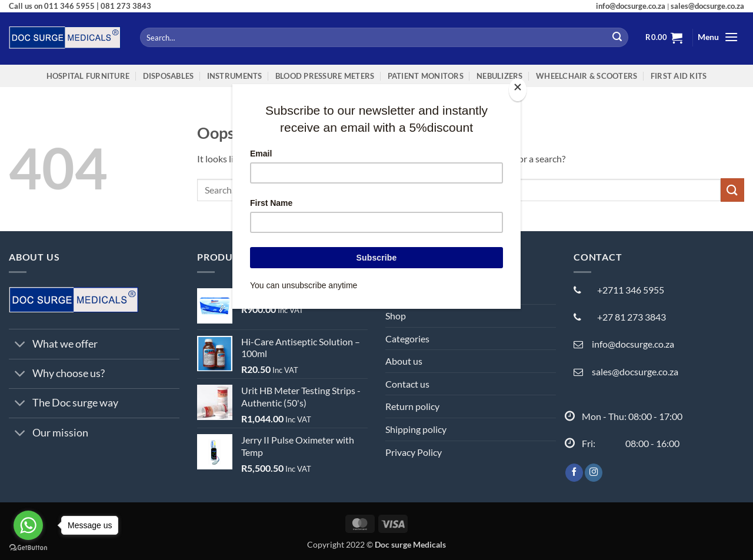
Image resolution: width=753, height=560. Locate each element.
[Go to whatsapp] (28, 525)
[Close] (518, 90)
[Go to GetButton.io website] (28, 548)
